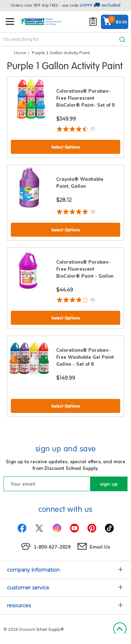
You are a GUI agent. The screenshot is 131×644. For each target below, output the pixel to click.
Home (20, 53)
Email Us (100, 547)
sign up (109, 484)
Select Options (66, 147)
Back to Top (120, 629)
